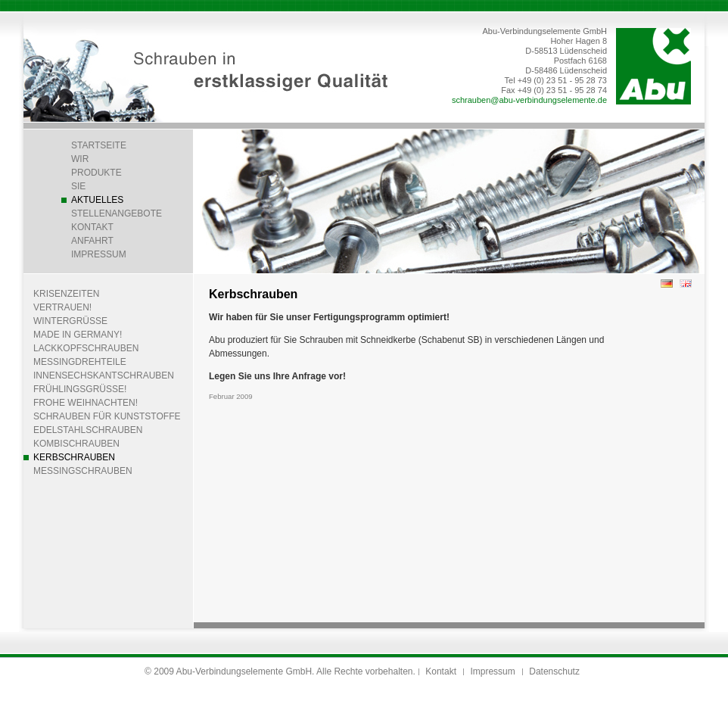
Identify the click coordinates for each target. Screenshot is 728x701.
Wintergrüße (70, 321)
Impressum (99, 254)
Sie (78, 186)
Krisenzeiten (66, 294)
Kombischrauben (76, 444)
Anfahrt (92, 241)
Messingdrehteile (80, 362)
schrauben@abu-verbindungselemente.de (529, 100)
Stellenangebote (117, 213)
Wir (80, 159)
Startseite (99, 145)
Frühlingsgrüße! (80, 389)
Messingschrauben (83, 471)
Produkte (96, 173)
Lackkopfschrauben (86, 348)
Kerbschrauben (74, 457)
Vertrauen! (62, 307)
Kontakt (92, 227)
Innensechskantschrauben (104, 375)
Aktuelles (97, 200)
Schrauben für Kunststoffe (107, 416)
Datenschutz (554, 671)
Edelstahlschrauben (88, 430)
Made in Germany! (78, 335)
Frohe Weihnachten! (86, 403)
